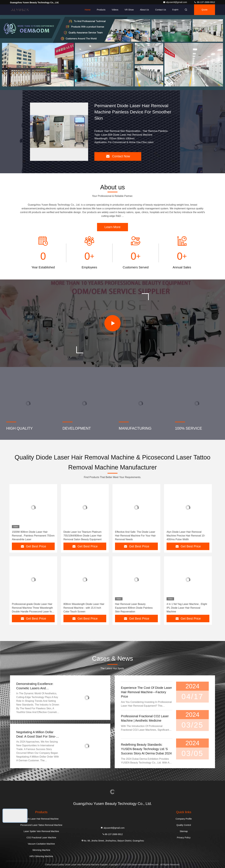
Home (88, 10)
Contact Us (161, 10)
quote (205, 10)
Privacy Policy (184, 838)
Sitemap (184, 831)
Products (101, 10)
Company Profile (184, 819)
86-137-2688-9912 (204, 2)
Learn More (112, 227)
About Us (145, 10)
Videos (115, 10)
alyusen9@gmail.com (175, 2)
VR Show (129, 10)
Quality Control (184, 825)
